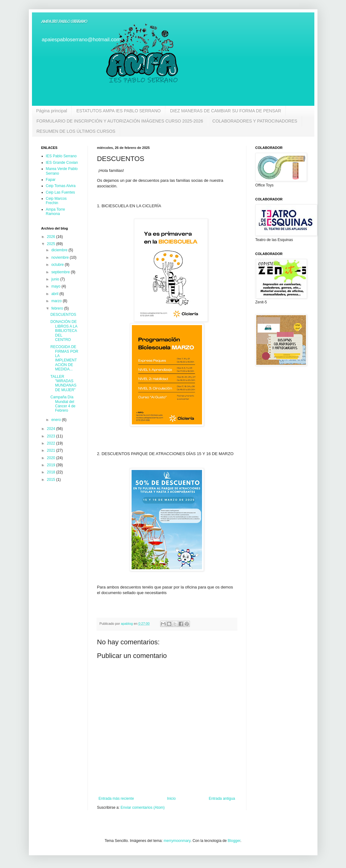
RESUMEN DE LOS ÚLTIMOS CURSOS (76, 131)
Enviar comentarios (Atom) (143, 808)
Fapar (51, 180)
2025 (52, 244)
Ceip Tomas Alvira (61, 186)
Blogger (234, 841)
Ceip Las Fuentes (61, 192)
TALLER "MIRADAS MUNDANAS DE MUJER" (63, 383)
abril (55, 294)
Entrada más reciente (116, 799)
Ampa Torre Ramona (56, 212)
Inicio (171, 799)
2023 (52, 436)
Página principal (52, 111)
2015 (52, 480)
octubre (58, 265)
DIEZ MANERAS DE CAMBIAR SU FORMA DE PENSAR (226, 111)
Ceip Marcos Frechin (56, 201)
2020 (52, 458)
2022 (52, 443)
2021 (52, 450)
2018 (52, 472)
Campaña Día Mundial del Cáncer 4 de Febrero (63, 404)
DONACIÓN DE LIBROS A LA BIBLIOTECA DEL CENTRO (64, 331)
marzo (57, 301)
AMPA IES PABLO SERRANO (64, 21)
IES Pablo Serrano (61, 156)
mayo (56, 286)
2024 (52, 429)
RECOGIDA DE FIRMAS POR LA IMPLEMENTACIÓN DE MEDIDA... (64, 358)
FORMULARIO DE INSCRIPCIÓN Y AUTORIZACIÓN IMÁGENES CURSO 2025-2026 (120, 121)
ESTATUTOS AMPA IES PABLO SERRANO (119, 111)
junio (56, 279)
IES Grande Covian (62, 163)
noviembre (60, 257)
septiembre (61, 272)
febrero (58, 308)
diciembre (60, 250)
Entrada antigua (222, 799)
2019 (52, 465)
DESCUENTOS (63, 315)
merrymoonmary (177, 841)
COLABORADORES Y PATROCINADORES (255, 121)
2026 (52, 237)
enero (56, 420)
